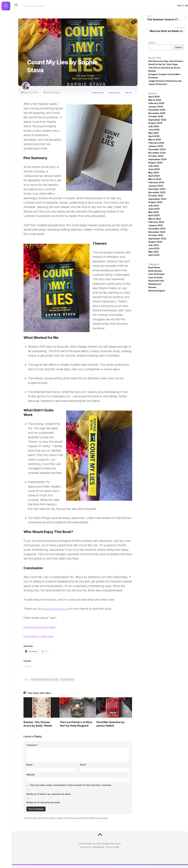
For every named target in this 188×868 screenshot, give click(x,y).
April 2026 (154, 97)
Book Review (95, 91)
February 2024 (156, 183)
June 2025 (154, 130)
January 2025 (156, 146)
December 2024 (157, 150)
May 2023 (153, 212)
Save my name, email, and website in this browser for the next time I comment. (71, 785)
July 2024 (154, 166)
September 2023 (157, 199)
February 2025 (156, 143)
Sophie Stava (67, 679)
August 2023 (155, 202)
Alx (118, 847)
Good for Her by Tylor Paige (163, 65)
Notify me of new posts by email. (43, 802)
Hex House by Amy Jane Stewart (166, 61)
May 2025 (153, 133)
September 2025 (157, 120)
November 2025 (157, 113)
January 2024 (156, 186)
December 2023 (157, 189)
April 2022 (154, 255)
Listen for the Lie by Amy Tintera (45, 627)
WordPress (99, 847)
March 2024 (155, 179)
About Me (177, 6)
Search (152, 43)
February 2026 (156, 103)
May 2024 (154, 173)
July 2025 (154, 127)
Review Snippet (157, 291)
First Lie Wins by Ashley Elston (44, 636)
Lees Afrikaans (156, 274)
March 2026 (155, 100)
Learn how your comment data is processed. (86, 818)
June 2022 (154, 249)
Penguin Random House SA (60, 609)
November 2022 (157, 232)
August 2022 (155, 242)
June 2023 (154, 209)
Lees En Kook (155, 278)
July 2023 (154, 206)
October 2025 (156, 117)
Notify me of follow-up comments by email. (49, 794)
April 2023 (154, 216)
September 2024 (157, 160)
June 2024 (154, 169)
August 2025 (155, 123)
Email (83, 765)
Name (30, 765)
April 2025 (154, 136)
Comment (32, 745)
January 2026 (156, 107)
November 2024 (157, 153)
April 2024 (154, 176)
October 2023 (156, 196)
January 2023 (156, 226)
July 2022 (154, 245)
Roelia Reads (52, 91)
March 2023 (155, 219)
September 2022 (157, 239)
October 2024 (156, 156)
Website (31, 775)
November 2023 (157, 193)
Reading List (114, 91)
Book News (154, 268)
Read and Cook (156, 281)
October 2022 (156, 235)
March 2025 (155, 140)
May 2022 (153, 252)
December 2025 (157, 110)
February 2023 (156, 222)
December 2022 (157, 229)
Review (129, 91)
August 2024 (155, 163)
